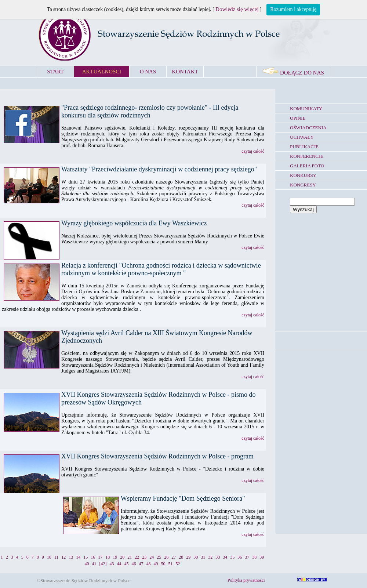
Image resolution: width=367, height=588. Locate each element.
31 (203, 557)
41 (94, 564)
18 (108, 557)
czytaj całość (253, 151)
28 (181, 557)
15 (86, 557)
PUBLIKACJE (304, 147)
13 (71, 557)
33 (218, 557)
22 (137, 557)
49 (156, 564)
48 (149, 564)
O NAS (148, 72)
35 (232, 557)
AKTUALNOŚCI (102, 72)
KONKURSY (303, 175)
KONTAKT (185, 72)
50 (163, 564)
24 (152, 557)
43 (112, 564)
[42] (103, 564)
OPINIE (298, 118)
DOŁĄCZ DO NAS (293, 73)
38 (254, 557)
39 (262, 557)
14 (78, 557)
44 (119, 564)
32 (210, 557)
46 (134, 564)
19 (115, 557)
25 (159, 557)
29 (188, 557)
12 (63, 557)
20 (122, 557)
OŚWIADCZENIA (308, 128)
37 (247, 557)
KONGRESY (303, 185)
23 (144, 557)
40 (87, 564)
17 (100, 557)
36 (240, 557)
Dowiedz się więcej (237, 9)
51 (171, 564)
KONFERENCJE (307, 156)
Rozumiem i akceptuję (293, 9)
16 (93, 557)
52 (178, 564)
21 (130, 557)
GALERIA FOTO (307, 166)
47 (141, 564)
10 (49, 557)
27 (174, 557)
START (55, 72)
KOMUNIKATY (306, 108)
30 (196, 557)
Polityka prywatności (246, 580)
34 (225, 557)
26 (166, 557)
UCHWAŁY (302, 137)
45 (127, 564)
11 (57, 557)
